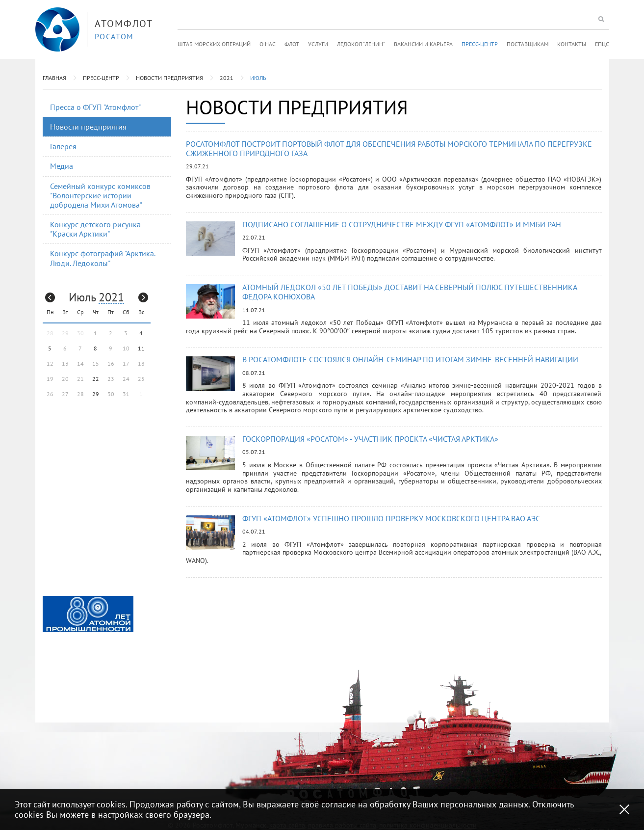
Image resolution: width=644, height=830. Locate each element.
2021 (227, 78)
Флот (292, 44)
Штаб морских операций (214, 44)
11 (141, 348)
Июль (258, 78)
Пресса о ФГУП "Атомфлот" (95, 107)
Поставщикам (528, 44)
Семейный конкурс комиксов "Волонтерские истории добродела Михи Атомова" (100, 195)
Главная (54, 78)
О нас (268, 44)
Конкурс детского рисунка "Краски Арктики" (95, 229)
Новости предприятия (169, 78)
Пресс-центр (480, 44)
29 (96, 394)
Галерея (63, 146)
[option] (88, 614)
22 (96, 379)
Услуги (318, 44)
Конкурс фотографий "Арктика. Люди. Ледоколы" (103, 258)
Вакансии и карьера (423, 44)
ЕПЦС (602, 44)
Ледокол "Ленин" (361, 44)
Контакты (572, 44)
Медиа (62, 166)
